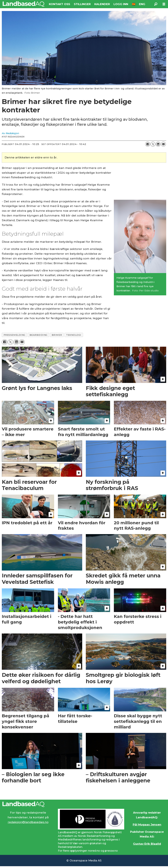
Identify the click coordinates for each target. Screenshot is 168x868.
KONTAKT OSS (59, 4)
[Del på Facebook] (148, 144)
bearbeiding (38, 335)
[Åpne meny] (164, 4)
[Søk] (156, 4)
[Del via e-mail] (163, 144)
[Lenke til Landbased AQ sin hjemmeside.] (84, 804)
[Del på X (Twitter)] (153, 144)
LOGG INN (121, 4)
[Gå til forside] (24, 4)
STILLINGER (82, 4)
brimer (57, 335)
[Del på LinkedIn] (158, 144)
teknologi (74, 335)
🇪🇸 (134, 4)
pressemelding (14, 335)
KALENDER (102, 4)
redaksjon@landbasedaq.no (28, 822)
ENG (142, 4)
